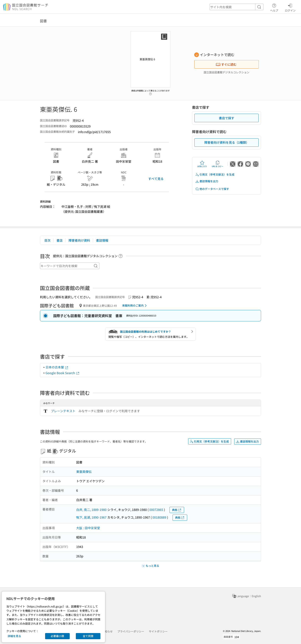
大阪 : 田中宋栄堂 (88, 528)
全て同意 (88, 636)
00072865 (156, 510)
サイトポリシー (158, 631)
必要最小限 (57, 636)
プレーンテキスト (63, 411)
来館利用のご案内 (135, 306)
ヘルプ (274, 7)
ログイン (290, 7)
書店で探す (227, 118)
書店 (60, 240)
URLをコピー (217, 164)
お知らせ (107, 631)
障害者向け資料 (79, 240)
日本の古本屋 (57, 367)
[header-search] (237, 7)
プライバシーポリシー (131, 631)
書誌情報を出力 (207, 181)
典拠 (177, 510)
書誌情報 (102, 240)
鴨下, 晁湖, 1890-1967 (91, 517)
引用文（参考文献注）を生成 (215, 174)
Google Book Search (63, 373)
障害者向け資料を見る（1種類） (227, 142)
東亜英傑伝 (84, 472)
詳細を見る (14, 636)
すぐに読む (226, 64)
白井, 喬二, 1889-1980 (91, 510)
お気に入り (202, 164)
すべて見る (156, 179)
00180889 (159, 517)
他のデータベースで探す (212, 189)
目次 (47, 240)
